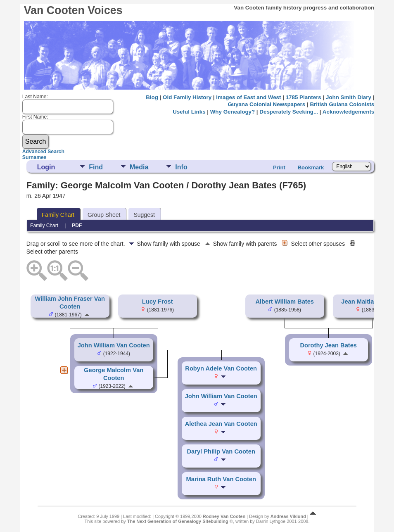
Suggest (144, 215)
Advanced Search (43, 152)
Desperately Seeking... (289, 112)
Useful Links (189, 112)
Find (96, 167)
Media (139, 167)
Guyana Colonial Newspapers (266, 104)
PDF (77, 226)
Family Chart (58, 215)
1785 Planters (304, 97)
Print (279, 167)
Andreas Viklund (288, 516)
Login (46, 167)
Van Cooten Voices (73, 10)
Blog (152, 97)
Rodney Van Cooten (224, 516)
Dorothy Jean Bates (328, 345)
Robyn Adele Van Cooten (221, 368)
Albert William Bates (285, 302)
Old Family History (187, 97)
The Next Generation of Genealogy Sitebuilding (178, 521)
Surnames (34, 157)
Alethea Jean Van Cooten (221, 424)
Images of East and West (248, 97)
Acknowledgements (348, 112)
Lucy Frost (158, 302)
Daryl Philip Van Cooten (221, 451)
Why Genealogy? (233, 112)
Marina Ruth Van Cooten (221, 479)
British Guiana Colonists (342, 104)
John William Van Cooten (114, 345)
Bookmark (311, 167)
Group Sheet (104, 215)
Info (181, 167)
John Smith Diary (349, 97)
